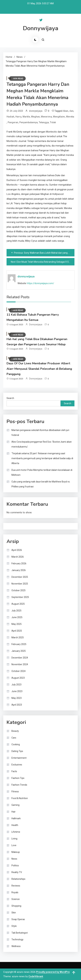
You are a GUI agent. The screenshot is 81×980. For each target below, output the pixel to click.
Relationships (18, 879)
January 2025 (19, 651)
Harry (18, 117)
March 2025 (18, 637)
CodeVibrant (36, 976)
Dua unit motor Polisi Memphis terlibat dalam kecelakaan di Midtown (42, 472)
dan (71, 111)
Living (14, 839)
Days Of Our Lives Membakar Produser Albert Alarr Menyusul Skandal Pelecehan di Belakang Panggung (39, 369)
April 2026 (17, 550)
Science (16, 899)
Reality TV (17, 872)
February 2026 (19, 563)
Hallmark (16, 818)
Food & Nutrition (20, 798)
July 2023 (16, 685)
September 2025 (20, 597)
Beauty (15, 731)
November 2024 (20, 664)
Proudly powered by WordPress (55, 972)
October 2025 (18, 590)
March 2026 (18, 557)
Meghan (35, 117)
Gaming (15, 805)
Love (14, 845)
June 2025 (17, 617)
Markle (26, 117)
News (14, 859)
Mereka (70, 117)
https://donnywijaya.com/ (40, 283)
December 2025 (20, 577)
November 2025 (20, 584)
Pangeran (13, 122)
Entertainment (19, 758)
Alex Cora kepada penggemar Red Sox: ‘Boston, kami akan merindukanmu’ (42, 444)
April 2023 (17, 705)
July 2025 (16, 611)
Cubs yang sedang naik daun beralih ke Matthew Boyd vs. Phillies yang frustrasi (41, 484)
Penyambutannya (28, 122)
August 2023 (18, 678)
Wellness (16, 946)
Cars (14, 738)
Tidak (53, 122)
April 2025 (17, 631)
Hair (13, 812)
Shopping (16, 906)
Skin (14, 913)
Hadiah (10, 117)
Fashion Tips (18, 778)
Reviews (16, 886)
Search (10, 398)
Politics (15, 865)
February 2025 (19, 644)
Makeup (16, 852)
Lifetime (16, 832)
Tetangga (44, 122)
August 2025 (18, 604)
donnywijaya (36, 111)
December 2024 (20, 658)
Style (14, 926)
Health (15, 825)
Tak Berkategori (20, 933)
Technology (17, 939)
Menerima (46, 117)
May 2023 (17, 698)
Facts (14, 771)
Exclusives (17, 765)
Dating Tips (17, 751)
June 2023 (17, 691)
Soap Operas (18, 919)
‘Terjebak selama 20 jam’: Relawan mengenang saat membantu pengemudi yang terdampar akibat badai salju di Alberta (42, 458)
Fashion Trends (19, 785)
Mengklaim (59, 117)
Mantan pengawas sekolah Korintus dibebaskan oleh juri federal (40, 433)
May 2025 (17, 624)
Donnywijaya (40, 28)
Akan (66, 111)
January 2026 (19, 570)
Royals (15, 892)
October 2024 (18, 671)
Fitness (15, 792)
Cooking (16, 744)
